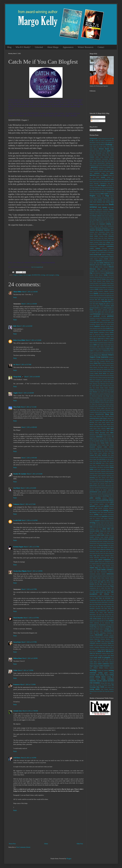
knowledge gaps (103, 390)
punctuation (92, 502)
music (98, 441)
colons (112, 242)
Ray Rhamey (93, 512)
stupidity (103, 574)
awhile (109, 177)
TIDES (91, 623)
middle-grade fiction (100, 431)
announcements (101, 163)
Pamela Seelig (105, 474)
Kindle (102, 388)
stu (14, 365)
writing (57, 275)
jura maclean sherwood (99, 375)
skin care (106, 551)
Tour (98, 627)
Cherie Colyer (93, 234)
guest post (96, 322)
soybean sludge (94, 560)
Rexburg (98, 523)
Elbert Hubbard (110, 279)
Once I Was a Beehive (108, 463)
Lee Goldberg (97, 398)
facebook (112, 291)
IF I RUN (96, 351)
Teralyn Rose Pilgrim (20, 571)
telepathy (105, 584)
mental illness (97, 429)
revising (43, 275)
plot (99, 484)
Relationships (110, 516)
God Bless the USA (109, 314)
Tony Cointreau (110, 625)
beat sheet (102, 181)
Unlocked (39, 47)
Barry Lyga (92, 181)
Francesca (17, 685)
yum (102, 689)
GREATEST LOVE (95, 320)
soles (91, 553)
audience (109, 171)
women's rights (107, 656)
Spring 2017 (102, 562)
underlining (103, 633)
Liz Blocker (97, 408)
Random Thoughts (98, 510)
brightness (111, 216)
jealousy (95, 367)
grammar (110, 316)
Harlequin (103, 326)
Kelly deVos (111, 382)
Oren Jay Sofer (93, 471)
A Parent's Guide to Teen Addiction (104, 143)
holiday (112, 332)
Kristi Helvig (111, 390)
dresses (101, 275)
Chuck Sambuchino (109, 238)
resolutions (102, 521)
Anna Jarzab (111, 161)
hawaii (99, 328)
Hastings (95, 328)
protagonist (111, 494)
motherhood (92, 437)
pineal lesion (95, 482)
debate (97, 267)
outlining (92, 474)
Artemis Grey (18, 711)
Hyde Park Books (94, 343)
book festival (106, 202)
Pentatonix (102, 480)
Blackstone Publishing (95, 194)
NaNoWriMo (93, 445)
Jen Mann (101, 367)
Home (46, 844)
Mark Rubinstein (109, 416)
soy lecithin (110, 558)
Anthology (108, 163)
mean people (102, 422)
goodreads (97, 316)
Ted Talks (101, 582)
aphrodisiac (106, 165)
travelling (109, 627)
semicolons (100, 541)
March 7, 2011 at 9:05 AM (29, 458)
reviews (112, 521)
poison (99, 486)
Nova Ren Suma (97, 461)
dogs (91, 273)
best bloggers (102, 185)
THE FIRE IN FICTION (103, 598)
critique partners (104, 257)
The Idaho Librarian (107, 604)
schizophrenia (93, 535)
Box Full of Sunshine (98, 214)
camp (97, 224)
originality (103, 471)
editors (108, 277)
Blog (9, 47)
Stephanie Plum (100, 566)
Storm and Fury (95, 572)
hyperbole (101, 343)
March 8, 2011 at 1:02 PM (29, 758)
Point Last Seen (109, 484)
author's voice (100, 175)
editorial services (102, 277)
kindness (92, 390)
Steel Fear (92, 566)
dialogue (92, 271)
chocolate (105, 234)
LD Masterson (93, 396)
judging (91, 375)
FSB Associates (108, 308)
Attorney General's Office (96, 171)
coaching (96, 242)
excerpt (106, 289)
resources (108, 521)
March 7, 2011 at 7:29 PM (26, 670)
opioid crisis (97, 469)
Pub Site (112, 496)
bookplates (106, 210)
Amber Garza (99, 157)
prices (108, 492)
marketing (92, 418)
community (102, 246)
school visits (100, 535)
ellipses (112, 283)
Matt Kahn (109, 420)
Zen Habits (100, 691)
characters (107, 230)
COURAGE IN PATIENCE (107, 253)
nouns (91, 461)
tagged (108, 580)
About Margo (53, 47)
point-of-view (93, 486)
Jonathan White (106, 371)
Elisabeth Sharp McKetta (104, 281)
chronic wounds (94, 238)
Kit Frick (97, 390)
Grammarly (92, 318)
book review (105, 205)
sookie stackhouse (105, 556)
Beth (15, 326)
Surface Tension (93, 576)
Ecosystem (111, 275)
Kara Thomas (99, 378)
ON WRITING (97, 463)
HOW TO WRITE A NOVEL (106, 341)
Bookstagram (99, 212)
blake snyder (104, 194)
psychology (106, 496)
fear (95, 296)
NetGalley (104, 455)
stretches (98, 574)
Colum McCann (93, 244)
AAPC (94, 147)
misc (112, 433)
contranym (104, 248)
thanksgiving (93, 588)
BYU (93, 222)
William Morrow (106, 653)
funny (91, 310)
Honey (102, 335)
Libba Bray (92, 402)
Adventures (92, 151)
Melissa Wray (100, 426)
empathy (109, 285)
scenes (112, 533)
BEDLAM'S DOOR (109, 181)
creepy (112, 255)
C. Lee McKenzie (99, 222)
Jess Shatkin (105, 369)
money (97, 435)
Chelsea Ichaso (110, 232)
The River (99, 615)
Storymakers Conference (107, 572)
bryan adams (93, 220)
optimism (103, 469)
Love (94, 410)
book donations (97, 202)
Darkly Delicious (105, 263)
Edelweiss (92, 277)
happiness (97, 326)
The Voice (104, 619)
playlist (95, 484)
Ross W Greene (105, 525)
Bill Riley (102, 190)
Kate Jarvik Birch (106, 380)
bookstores (105, 212)
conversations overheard (96, 250)
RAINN (100, 508)
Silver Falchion (93, 549)
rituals (102, 523)
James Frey (97, 363)
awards (103, 177)
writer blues (93, 662)
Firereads (92, 300)
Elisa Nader (93, 281)
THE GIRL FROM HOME (107, 600)
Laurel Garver (96, 394)
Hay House (103, 328)
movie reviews (107, 437)
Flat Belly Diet (106, 302)
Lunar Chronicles (106, 410)
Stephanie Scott (110, 566)
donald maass (110, 273)
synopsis (103, 580)
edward (112, 277)
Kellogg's (97, 382)
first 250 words (99, 300)
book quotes (98, 205)
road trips (107, 523)
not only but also (110, 459)
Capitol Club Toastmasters (107, 226)
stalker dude (99, 564)
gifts (110, 312)
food (91, 306)
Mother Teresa (103, 435)
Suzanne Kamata (109, 578)
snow (110, 551)
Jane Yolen (99, 365)
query (112, 502)
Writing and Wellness (103, 671)
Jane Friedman (110, 363)
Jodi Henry (17, 758)
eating (106, 275)
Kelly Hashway (93, 384)
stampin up (105, 564)
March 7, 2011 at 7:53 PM (28, 685)
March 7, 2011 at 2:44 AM (30, 292)
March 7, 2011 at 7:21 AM (29, 407)
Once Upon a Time (95, 465)
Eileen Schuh (96, 279)
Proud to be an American (96, 496)
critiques (20, 275)
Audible (104, 171)
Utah (91, 637)
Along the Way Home (108, 155)
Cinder (91, 240)
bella (109, 184)
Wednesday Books (104, 647)
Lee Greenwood (104, 398)
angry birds (104, 161)
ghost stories (105, 312)
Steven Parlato (110, 568)
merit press (110, 428)
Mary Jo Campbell (94, 420)
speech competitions (104, 560)
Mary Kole (103, 420)
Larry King (107, 392)
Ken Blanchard (102, 384)
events (96, 289)
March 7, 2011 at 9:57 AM (28, 504)
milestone (92, 433)
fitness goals (93, 302)
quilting (112, 504)
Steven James (102, 568)
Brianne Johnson (97, 216)
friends (97, 308)
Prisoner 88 (100, 494)
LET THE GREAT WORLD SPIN (98, 400)
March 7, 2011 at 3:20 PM (35, 571)
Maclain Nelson (99, 412)
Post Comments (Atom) (23, 847)
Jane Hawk (92, 365)
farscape (101, 294)
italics (98, 361)
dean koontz (107, 265)
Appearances (68, 47)
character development (96, 230)
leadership (100, 396)
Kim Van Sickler (94, 388)
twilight (107, 629)
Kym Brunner (93, 392)
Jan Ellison (104, 363)
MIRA (108, 433)
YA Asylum (99, 685)
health (108, 328)
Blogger (69, 859)
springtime (108, 562)
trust (113, 627)
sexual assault (103, 543)
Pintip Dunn (108, 482)
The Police (99, 613)
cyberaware (92, 261)
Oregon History (110, 469)
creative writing (106, 255)
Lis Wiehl (92, 404)
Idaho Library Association (103, 347)
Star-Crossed (111, 564)
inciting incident (98, 353)
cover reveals (94, 255)
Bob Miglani (104, 198)
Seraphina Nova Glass (108, 541)
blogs (107, 196)
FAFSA (91, 294)
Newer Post (12, 844)
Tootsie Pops (93, 627)
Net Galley (98, 455)
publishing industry (108, 500)
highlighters (102, 332)
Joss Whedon (110, 373)
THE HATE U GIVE (107, 602)
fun (113, 308)
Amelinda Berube (109, 157)
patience (112, 478)
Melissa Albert (102, 424)
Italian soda (93, 361)
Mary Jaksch (111, 418)
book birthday (98, 200)
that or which (100, 588)
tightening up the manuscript (102, 623)
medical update (110, 422)
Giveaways (97, 314)
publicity (105, 498)
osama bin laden (110, 471)
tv (104, 629)
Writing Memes (104, 675)
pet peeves (108, 480)
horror (112, 335)
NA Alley (97, 443)
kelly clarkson (104, 382)
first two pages (27, 275)
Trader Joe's (103, 627)
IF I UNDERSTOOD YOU (107, 351)
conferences (110, 246)
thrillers (111, 621)
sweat (99, 580)
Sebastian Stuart (99, 537)
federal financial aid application (104, 296)
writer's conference (103, 664)
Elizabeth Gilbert (106, 283)
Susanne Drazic (101, 578)
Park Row (98, 478)
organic (99, 471)
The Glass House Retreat (96, 602)
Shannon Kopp (110, 543)
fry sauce (101, 308)
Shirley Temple (96, 547)
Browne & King (110, 218)
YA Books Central (107, 685)
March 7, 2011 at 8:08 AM (29, 427)
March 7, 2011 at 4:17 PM (29, 589)
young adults (95, 689)
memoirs (105, 426)
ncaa (109, 453)
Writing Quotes (100, 677)
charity (112, 230)
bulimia (101, 220)
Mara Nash (17, 407)
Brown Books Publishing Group (97, 218)
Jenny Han (99, 369)
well (91, 649)
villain (103, 641)
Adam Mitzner (94, 149)
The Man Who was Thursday (103, 607)
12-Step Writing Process (103, 139)
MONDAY (92, 435)
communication (93, 246)
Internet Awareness (109, 359)
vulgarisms (98, 643)
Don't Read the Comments (99, 273)
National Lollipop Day (98, 451)
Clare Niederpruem (98, 240)
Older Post (80, 844)
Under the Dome (94, 633)
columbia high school (103, 244)
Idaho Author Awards (102, 345)
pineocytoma (102, 482)
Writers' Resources (86, 47)
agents (109, 151)
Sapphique (92, 529)
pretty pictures (102, 492)
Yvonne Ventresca (109, 689)
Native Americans (109, 451)
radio (96, 508)
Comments (95, 121)
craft (100, 254)
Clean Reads (105, 240)
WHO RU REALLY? (96, 653)
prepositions (111, 490)
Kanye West (93, 378)
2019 (110, 139)
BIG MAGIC (96, 190)
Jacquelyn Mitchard (105, 361)
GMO (103, 314)
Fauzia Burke (106, 294)
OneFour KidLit (105, 465)
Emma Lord (98, 285)
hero (104, 330)
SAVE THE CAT (108, 529)
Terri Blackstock (98, 586)
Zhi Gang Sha (106, 691)
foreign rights (96, 306)
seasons (92, 537)
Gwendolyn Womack (95, 324)
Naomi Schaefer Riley (103, 445)
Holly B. (92, 335)
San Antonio (108, 527)
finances (112, 298)
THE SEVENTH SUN (99, 617)
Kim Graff (111, 386)
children (100, 234)
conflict (92, 248)
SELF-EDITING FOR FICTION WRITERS (102, 539)
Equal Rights (103, 287)
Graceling (103, 316)
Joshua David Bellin (100, 373)
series (98, 543)
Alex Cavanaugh (97, 153)
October (104, 461)
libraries (97, 402)
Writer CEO (101, 662)
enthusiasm (97, 287)
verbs (112, 639)
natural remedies (103, 453)
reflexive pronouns (97, 516)
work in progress (50, 275)
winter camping (99, 656)
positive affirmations (106, 486)
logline (103, 408)
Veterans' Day (93, 641)
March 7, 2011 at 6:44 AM (32, 377)
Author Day (105, 173)
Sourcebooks (103, 558)
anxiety (101, 165)
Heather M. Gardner (20, 474)
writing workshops (107, 679)
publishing (99, 500)
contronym (111, 248)
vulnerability (104, 643)
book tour (93, 210)
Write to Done (102, 660)
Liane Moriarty (110, 400)
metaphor (92, 431)
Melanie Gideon (94, 424)
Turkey (101, 629)
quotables (92, 506)
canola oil (96, 226)
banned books (101, 179)
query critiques (94, 504)
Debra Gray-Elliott (19, 340)
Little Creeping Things (100, 406)
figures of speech (103, 298)
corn (108, 250)
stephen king (94, 568)
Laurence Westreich (104, 394)
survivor (109, 576)
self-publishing (93, 541)
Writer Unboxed (109, 662)
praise (108, 488)
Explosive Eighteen (103, 291)
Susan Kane (17, 642)
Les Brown (111, 398)
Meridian (104, 429)
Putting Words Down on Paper (103, 502)
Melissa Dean (18, 658)
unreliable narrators (109, 635)
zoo (91, 693)
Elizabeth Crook (97, 283)
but (104, 220)
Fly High (111, 304)
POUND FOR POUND (100, 488)
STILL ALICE (93, 570)
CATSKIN (92, 228)
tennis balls (111, 584)
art (105, 167)
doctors (112, 271)
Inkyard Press (97, 355)
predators (92, 490)
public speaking (95, 498)
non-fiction (102, 459)
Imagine (92, 353)
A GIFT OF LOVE (99, 141)
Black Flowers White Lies (100, 192)
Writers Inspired (109, 668)
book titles (111, 207)
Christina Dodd (103, 236)
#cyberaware (93, 138)
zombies (112, 691)
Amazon (92, 157)
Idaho (95, 345)
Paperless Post (110, 476)
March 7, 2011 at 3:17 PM (31, 547)
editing (96, 277)
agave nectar (103, 151)
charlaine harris (94, 232)
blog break (111, 194)
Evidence (101, 289)
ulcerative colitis (98, 631)
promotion (106, 494)
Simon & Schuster (105, 549)
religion (106, 519)
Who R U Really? (23, 47)
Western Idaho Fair (106, 649)
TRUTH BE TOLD (94, 629)
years (106, 687)
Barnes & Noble (109, 179)
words (95, 658)
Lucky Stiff (99, 410)
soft (113, 551)
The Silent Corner (109, 617)
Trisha (15, 670)
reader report (100, 512)
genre (99, 312)
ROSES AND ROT (97, 525)
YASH (102, 687)
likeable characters (109, 402)
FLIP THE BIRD (94, 304)
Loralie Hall (17, 520)
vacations (111, 637)
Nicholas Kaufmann (103, 457)
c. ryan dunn (107, 222)
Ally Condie (98, 155)
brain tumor (106, 214)
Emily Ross (92, 285)
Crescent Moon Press (95, 257)
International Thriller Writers (97, 359)
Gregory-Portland (106, 320)
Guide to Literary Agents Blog (107, 322)
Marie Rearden (18, 618)
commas (111, 244)
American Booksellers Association (99, 159)
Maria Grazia (93, 416)
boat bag (99, 198)
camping (108, 224)
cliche (110, 240)
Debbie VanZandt (104, 267)
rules (91, 527)
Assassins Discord (103, 169)
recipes (101, 515)
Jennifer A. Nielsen (109, 367)
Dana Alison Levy (109, 261)
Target (96, 582)
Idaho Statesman (102, 349)
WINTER (92, 656)
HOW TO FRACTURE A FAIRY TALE (103, 337)
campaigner (102, 224)
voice (112, 641)
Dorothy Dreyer (94, 275)
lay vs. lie (111, 394)
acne (98, 147)
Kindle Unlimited (109, 388)
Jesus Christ (111, 369)
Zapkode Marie (93, 691)
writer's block (93, 664)
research (97, 521)
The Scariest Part (107, 615)
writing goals (103, 673)
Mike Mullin (110, 431)
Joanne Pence (93, 371)
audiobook (97, 173)
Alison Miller (17, 292)
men (109, 426)
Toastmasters (103, 625)
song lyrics (97, 556)
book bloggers (107, 200)
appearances (94, 167)
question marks (104, 504)
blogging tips (100, 196)
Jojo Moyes (99, 371)
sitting (101, 551)
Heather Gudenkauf (98, 330)
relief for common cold (96, 519)
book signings (103, 207)
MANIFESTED (36, 275)
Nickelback (111, 457)
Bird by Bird (108, 190)
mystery (102, 441)
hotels (91, 337)
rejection (104, 516)
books (112, 209)
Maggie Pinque (106, 412)
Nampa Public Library (107, 443)
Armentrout (101, 167)
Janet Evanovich (106, 365)
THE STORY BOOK (95, 619)
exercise (95, 291)
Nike (98, 459)
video (99, 641)
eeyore (91, 279)
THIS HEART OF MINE (103, 621)
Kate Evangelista (97, 380)
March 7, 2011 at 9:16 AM (35, 474)
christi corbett (94, 236)
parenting (92, 478)
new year (96, 457)
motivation (99, 437)
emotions (104, 285)
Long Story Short (109, 408)
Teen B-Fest (107, 582)
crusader (106, 259)
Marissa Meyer (101, 416)
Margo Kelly (17, 377)
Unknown (16, 504)
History (107, 332)
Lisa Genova (106, 404)
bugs (97, 220)
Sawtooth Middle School (97, 531)
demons (104, 269)
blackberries (110, 192)
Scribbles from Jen (109, 535)
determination (110, 269)
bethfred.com (17, 331)
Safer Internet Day (100, 527)
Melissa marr (93, 426)
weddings (97, 647)
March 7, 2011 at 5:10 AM (34, 340)
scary (96, 533)
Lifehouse (102, 402)
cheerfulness (102, 232)
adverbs (98, 151)
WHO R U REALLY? (106, 651)
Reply (15, 297)
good (91, 316)
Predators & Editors (101, 490)
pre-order (111, 488)
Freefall (102, 306)
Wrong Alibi (104, 683)
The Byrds (108, 588)
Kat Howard (109, 378)
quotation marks (100, 506)
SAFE (94, 527)
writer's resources (104, 666)
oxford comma (98, 474)
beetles (91, 184)
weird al (112, 647)
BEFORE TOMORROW (100, 184)
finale (108, 298)
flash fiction (99, 302)
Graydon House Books (101, 318)
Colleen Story (102, 242)
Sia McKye (111, 547)
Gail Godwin (98, 310)
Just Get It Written (109, 375)
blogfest (15, 275)
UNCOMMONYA (109, 631)
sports (96, 562)
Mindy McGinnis (100, 433)
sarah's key (99, 529)
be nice (97, 181)
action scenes (103, 147)
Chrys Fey (101, 238)
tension (92, 586)
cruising (101, 259)
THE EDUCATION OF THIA (101, 592)
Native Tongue (94, 453)
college (108, 242)
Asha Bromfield (94, 169)
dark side (96, 263)
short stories (104, 547)
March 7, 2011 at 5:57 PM (29, 642)
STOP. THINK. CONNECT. (105, 570)
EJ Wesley (103, 279)
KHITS (97, 386)
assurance (111, 169)
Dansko (91, 263)
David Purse (99, 265)
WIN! (112, 653)
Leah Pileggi (106, 396)
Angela (16, 393)
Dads (104, 261)
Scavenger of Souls (104, 533)
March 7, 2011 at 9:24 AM (28, 488)
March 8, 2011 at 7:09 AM (30, 711)
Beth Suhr (103, 188)
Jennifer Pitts (93, 369)
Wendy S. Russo (96, 649)
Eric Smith (108, 287)
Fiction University (94, 298)
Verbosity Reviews (105, 639)
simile (99, 549)
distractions (107, 271)
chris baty (111, 234)
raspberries (111, 510)
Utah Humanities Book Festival (100, 637)
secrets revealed (109, 537)
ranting (106, 510)
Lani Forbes (101, 392)
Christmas (111, 236)
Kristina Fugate (18, 547)
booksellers (92, 212)
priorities (95, 494)
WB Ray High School (108, 645)
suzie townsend (93, 580)
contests (98, 248)
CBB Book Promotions (101, 228)
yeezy (109, 687)
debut (99, 269)
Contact (101, 47)
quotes (107, 506)
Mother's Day (110, 435)
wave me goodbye (98, 645)
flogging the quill (104, 304)
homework (97, 335)
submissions (110, 574)
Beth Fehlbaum (96, 188)
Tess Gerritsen (106, 586)
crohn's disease (94, 259)
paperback (104, 476)
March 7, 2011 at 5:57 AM (24, 365)
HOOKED (107, 335)
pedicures (92, 480)
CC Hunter (111, 228)
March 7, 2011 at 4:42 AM (25, 326)
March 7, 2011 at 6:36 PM (30, 658)
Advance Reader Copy (106, 149)
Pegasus (97, 480)
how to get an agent (95, 339)
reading (96, 514)
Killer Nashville (104, 386)
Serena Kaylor (93, 543)
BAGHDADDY (93, 179)
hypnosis (105, 343)
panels (99, 476)
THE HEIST (99, 604)
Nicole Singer (93, 459)
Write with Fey (110, 660)
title (98, 625)
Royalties (111, 525)
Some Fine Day (96, 553)
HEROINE (108, 330)
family (96, 293)
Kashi (104, 378)
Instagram (111, 357)
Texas (112, 586)
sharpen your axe (94, 545)
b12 (113, 177)
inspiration (105, 357)
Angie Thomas (97, 161)
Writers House (98, 668)
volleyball (92, 643)
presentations (94, 492)
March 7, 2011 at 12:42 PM (30, 520)
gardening (105, 310)
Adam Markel (110, 147)
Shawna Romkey (103, 545)
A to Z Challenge (106, 145)
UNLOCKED (99, 635)
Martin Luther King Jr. (101, 418)
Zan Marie (17, 488)
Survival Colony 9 (102, 576)
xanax (109, 683)
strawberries (93, 574)
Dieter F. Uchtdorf (99, 271)
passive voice (105, 478)
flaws (112, 302)
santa (112, 527)
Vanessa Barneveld (95, 639)
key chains (92, 386)
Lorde (91, 410)
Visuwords (107, 641)
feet (113, 296)
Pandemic (95, 476)
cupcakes (112, 259)
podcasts (102, 484)
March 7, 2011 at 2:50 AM (29, 304)
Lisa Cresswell (99, 404)
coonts (105, 250)
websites (92, 647)
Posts (93, 117)
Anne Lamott (93, 163)
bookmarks (99, 210)
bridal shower (105, 216)
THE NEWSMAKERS (100, 611)
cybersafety (99, 261)
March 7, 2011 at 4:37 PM (31, 618)
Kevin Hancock (110, 384)
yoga (113, 687)
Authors (105, 175)
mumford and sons (98, 439)
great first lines (110, 318)
